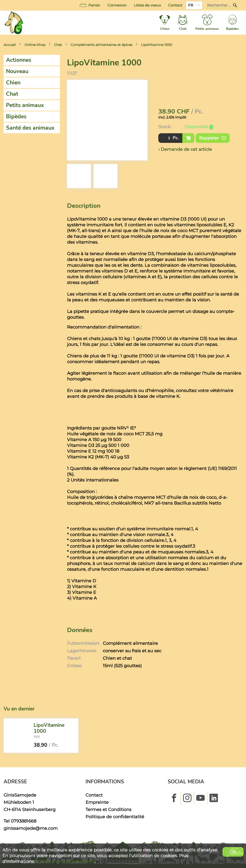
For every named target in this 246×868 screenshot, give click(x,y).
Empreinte (97, 802)
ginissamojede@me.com (31, 828)
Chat (58, 45)
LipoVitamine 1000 (157, 45)
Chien (13, 83)
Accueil (10, 45)
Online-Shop (35, 45)
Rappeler (213, 138)
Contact (175, 5)
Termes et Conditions (108, 809)
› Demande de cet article (185, 149)
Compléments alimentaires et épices (101, 45)
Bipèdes (16, 117)
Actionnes (19, 60)
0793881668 (24, 821)
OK (233, 852)
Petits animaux (25, 105)
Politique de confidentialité (115, 817)
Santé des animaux (30, 128)
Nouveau (17, 71)
